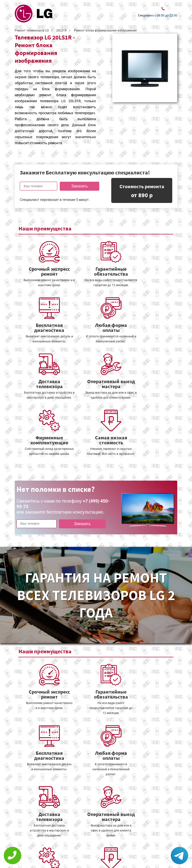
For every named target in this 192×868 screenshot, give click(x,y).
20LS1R (61, 30)
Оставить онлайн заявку (95, 841)
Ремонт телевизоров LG (32, 30)
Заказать (78, 186)
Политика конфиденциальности (45, 852)
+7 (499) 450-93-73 (147, 851)
